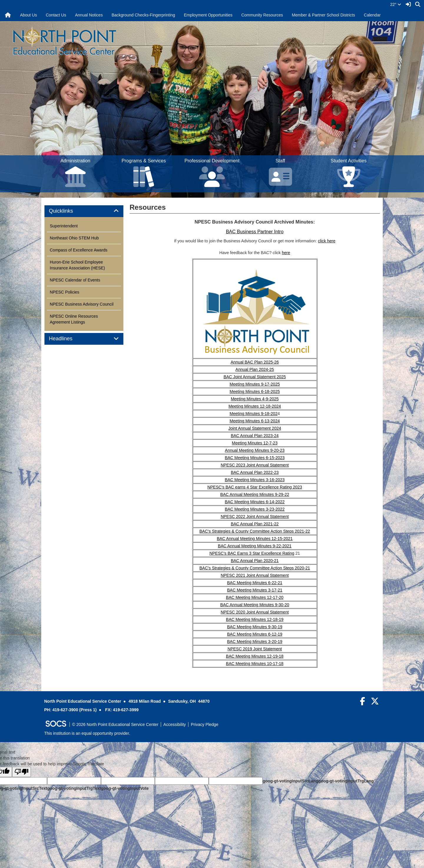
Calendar (372, 15)
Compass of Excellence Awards (79, 250)
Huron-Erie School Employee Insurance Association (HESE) (77, 265)
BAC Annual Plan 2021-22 (255, 524)
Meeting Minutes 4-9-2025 (255, 399)
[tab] (84, 211)
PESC (236, 649)
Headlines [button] (67, 339)
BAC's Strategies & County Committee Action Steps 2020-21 (255, 568)
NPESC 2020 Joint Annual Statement (255, 612)
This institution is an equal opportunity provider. (87, 733)
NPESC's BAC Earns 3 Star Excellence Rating (252, 553)
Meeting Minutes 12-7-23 (255, 443)
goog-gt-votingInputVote (125, 788)
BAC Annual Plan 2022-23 (255, 472)
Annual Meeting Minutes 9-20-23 (255, 450)
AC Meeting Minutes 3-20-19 (256, 642)
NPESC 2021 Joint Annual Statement (255, 575)
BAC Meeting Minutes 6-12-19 (255, 634)
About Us (29, 15)
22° (396, 4)
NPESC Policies (64, 292)
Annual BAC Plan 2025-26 (255, 362)
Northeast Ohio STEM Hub (74, 238)
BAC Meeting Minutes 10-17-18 (255, 664)
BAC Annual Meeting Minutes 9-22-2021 (255, 546)
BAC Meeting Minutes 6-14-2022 (255, 502)
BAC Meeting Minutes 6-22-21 (255, 583)
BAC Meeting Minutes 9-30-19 (255, 627)
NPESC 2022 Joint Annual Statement (255, 517)
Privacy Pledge (204, 724)
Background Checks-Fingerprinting (143, 15)
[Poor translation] (21, 772)
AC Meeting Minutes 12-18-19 (256, 619)
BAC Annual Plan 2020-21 (255, 561)
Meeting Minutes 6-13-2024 (255, 421)
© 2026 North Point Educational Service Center (115, 724)
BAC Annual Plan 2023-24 (255, 436)
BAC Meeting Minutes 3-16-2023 (255, 480)
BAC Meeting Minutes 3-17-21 (255, 590)
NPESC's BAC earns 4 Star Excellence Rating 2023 (255, 487)
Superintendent (64, 226)
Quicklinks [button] (68, 211)
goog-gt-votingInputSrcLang (290, 781)
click (323, 241)
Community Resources (262, 15)
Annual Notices (89, 15)
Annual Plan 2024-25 (255, 369)
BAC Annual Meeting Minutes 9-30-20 (255, 605)
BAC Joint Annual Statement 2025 (255, 377)
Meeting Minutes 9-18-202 (254, 414)
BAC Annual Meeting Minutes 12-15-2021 (255, 539)
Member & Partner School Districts (323, 15)
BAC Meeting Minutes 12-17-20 (255, 597)
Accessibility (175, 724)
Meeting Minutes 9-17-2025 (255, 384)
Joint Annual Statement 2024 (255, 428)
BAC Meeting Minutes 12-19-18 (255, 656)
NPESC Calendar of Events (75, 280)
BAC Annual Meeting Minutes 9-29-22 (255, 494)
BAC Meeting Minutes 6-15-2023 (255, 458)
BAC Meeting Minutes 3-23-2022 (255, 509)
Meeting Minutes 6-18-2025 (255, 391)
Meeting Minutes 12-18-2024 (255, 406)
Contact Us (56, 15)
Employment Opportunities (208, 15)
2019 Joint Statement (262, 649)
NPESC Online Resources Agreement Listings (74, 319)
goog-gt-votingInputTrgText (74, 788)
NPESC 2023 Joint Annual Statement (255, 465)
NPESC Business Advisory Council (82, 304)
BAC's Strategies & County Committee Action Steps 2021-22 (255, 531)
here (331, 241)
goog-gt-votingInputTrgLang (346, 781)
